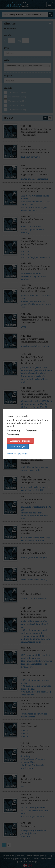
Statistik (32, 431)
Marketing (14, 435)
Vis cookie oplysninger (17, 454)
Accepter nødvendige (20, 441)
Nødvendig (14, 431)
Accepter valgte (18, 446)
